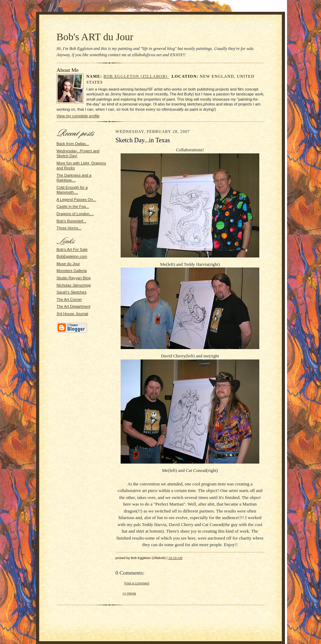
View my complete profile (78, 116)
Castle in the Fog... (73, 206)
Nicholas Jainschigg (74, 285)
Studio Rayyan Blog (73, 278)
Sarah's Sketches (72, 292)
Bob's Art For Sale (72, 249)
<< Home (129, 593)
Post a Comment (137, 583)
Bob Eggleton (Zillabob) (136, 77)
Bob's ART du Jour (95, 37)
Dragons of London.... (75, 214)
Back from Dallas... (73, 144)
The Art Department (73, 306)
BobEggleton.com (72, 256)
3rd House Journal (72, 314)
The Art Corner (69, 299)
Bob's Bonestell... (71, 221)
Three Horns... (69, 228)
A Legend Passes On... (76, 200)
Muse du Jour (68, 264)
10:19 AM (176, 558)
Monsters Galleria (72, 271)
